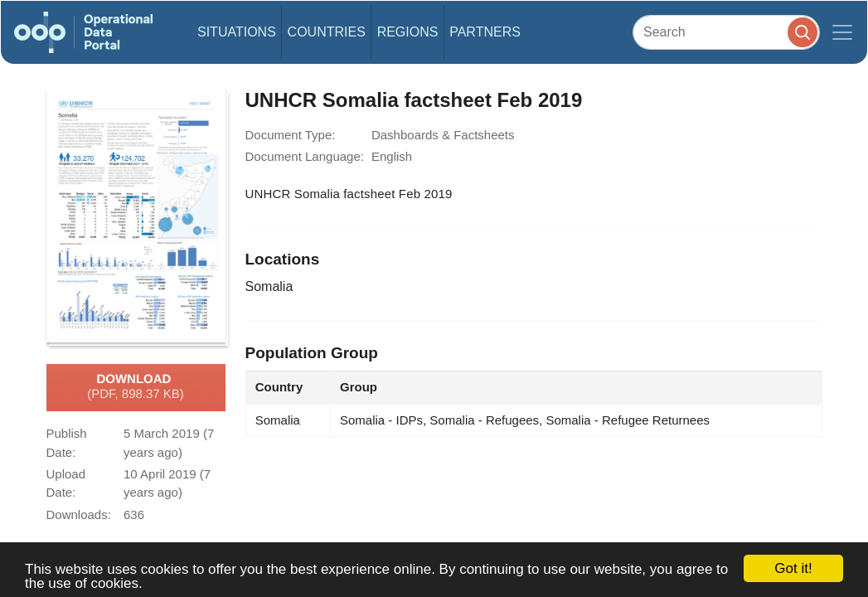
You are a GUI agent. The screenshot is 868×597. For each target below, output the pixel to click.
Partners (485, 32)
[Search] (726, 32)
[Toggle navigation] (842, 32)
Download (136, 387)
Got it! (793, 568)
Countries (327, 32)
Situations (237, 32)
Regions (408, 32)
